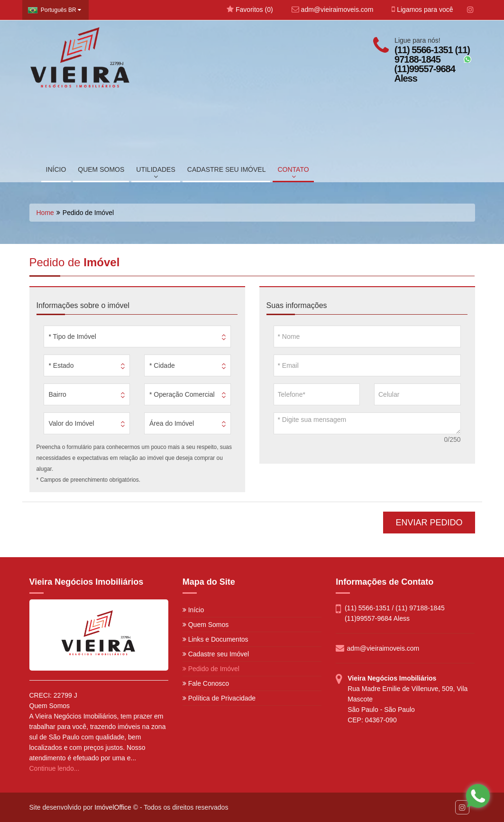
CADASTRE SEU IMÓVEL (227, 169)
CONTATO (293, 173)
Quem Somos (206, 625)
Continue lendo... (55, 768)
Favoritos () (250, 9)
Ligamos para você (422, 9)
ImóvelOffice (113, 807)
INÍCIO (56, 169)
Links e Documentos (215, 639)
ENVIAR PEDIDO (429, 523)
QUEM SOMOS (101, 169)
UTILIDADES (156, 173)
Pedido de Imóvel (211, 669)
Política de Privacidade (219, 698)
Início (193, 610)
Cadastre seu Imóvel (216, 654)
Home (45, 213)
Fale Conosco (206, 683)
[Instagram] (471, 10)
